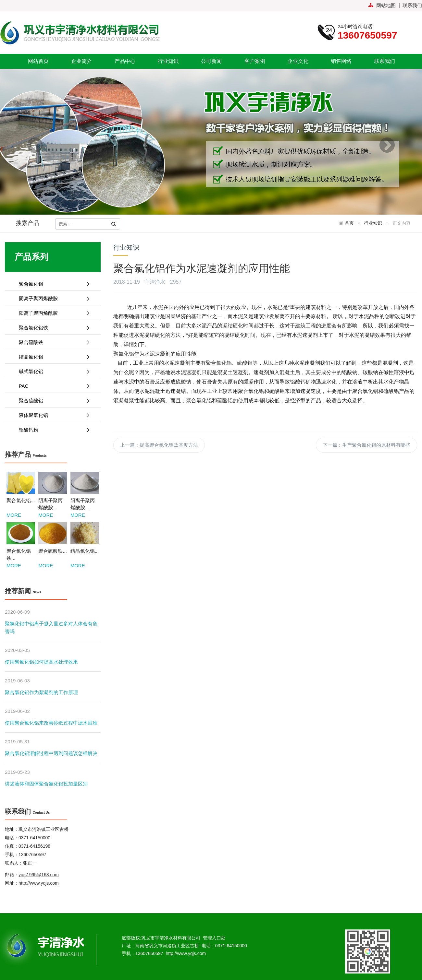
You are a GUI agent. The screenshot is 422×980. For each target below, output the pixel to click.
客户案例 (255, 61)
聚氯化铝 (124, 354)
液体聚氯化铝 (52, 415)
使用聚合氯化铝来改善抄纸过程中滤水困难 (51, 723)
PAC (52, 386)
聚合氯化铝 (52, 284)
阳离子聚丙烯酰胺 (52, 313)
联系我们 (412, 5)
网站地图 (382, 5)
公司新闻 (211, 61)
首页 (349, 223)
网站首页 (38, 61)
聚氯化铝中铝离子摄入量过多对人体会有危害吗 (51, 627)
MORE (14, 515)
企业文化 (298, 61)
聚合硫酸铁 (52, 342)
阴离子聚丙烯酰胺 (52, 298)
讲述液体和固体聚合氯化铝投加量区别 (46, 784)
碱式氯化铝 (52, 371)
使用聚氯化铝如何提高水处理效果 (41, 662)
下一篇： (366, 445)
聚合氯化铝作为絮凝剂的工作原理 (41, 692)
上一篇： (159, 445)
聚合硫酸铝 (52, 401)
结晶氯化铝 (52, 357)
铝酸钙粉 (52, 430)
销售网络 (341, 61)
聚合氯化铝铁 (52, 328)
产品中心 (125, 61)
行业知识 (168, 61)
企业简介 (81, 61)
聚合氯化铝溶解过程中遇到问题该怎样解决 (51, 753)
